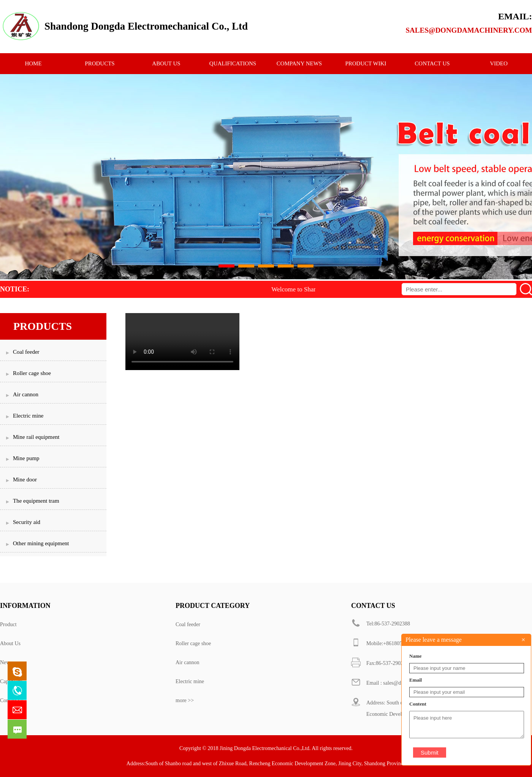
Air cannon (188, 662)
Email (416, 680)
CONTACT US (432, 63)
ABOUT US (166, 63)
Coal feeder (188, 624)
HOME (33, 63)
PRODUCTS (100, 63)
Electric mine (190, 681)
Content (418, 704)
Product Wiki (366, 63)
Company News (299, 63)
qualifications (233, 63)
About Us (10, 643)
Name (416, 656)
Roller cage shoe (193, 643)
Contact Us (12, 700)
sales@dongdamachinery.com (469, 30)
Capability (11, 681)
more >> (185, 700)
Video (499, 63)
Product (8, 624)
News (6, 662)
